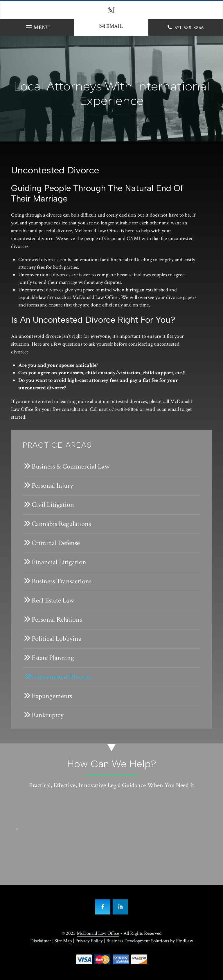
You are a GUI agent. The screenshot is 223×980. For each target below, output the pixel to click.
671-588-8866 (189, 28)
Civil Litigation (53, 505)
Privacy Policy (89, 941)
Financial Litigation (59, 562)
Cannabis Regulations (61, 524)
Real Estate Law (53, 600)
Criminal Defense (56, 543)
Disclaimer (41, 941)
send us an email (162, 409)
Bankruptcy (48, 715)
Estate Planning (53, 658)
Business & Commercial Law (71, 466)
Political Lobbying (57, 639)
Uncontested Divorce (62, 677)
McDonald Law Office (98, 933)
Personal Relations (57, 619)
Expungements (52, 696)
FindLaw (185, 941)
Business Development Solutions (138, 941)
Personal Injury (52, 486)
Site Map (63, 941)
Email (115, 26)
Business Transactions (62, 581)
